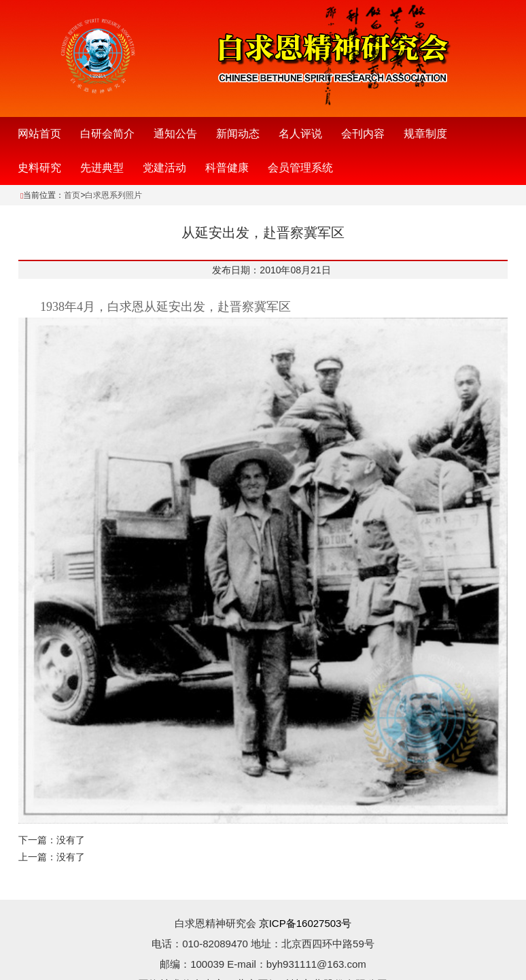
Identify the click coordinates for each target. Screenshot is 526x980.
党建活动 (164, 168)
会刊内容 (363, 134)
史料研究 (39, 168)
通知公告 (175, 134)
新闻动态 (238, 134)
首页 (72, 195)
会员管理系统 (300, 168)
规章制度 (425, 134)
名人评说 (300, 134)
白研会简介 (107, 134)
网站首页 (39, 134)
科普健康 (227, 168)
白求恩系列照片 (113, 195)
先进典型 (102, 168)
